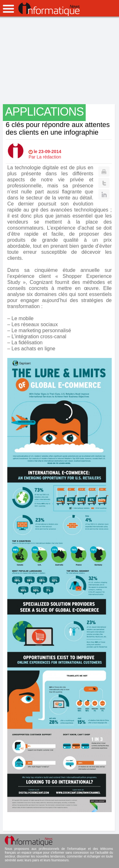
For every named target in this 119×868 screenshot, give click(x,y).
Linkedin (104, 194)
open (8, 9)
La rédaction (49, 157)
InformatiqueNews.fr (49, 9)
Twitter (104, 183)
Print (104, 172)
